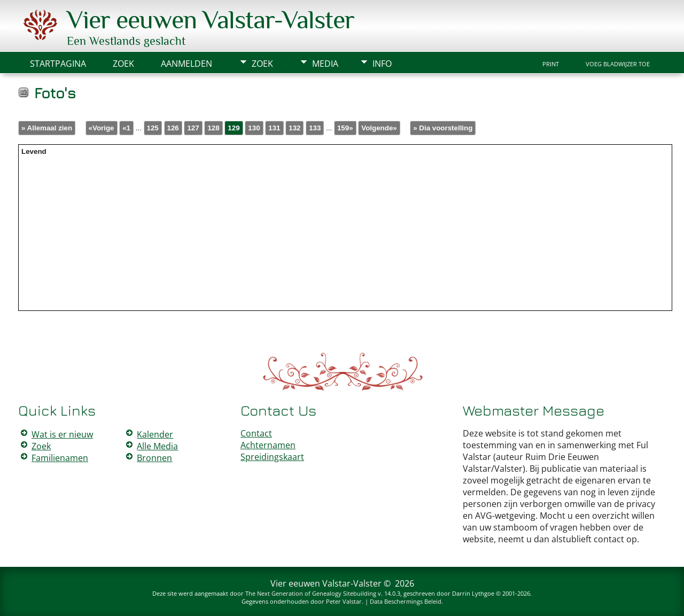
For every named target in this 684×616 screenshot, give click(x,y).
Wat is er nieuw (62, 434)
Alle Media (157, 446)
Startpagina (58, 64)
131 (274, 128)
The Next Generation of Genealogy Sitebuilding (311, 593)
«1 (126, 128)
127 (193, 128)
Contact (256, 433)
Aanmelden (186, 64)
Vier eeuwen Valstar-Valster (211, 20)
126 (173, 128)
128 (213, 128)
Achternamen (268, 445)
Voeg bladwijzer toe (618, 64)
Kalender (155, 434)
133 (315, 128)
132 (294, 128)
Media (325, 64)
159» (345, 128)
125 (153, 128)
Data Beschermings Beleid (406, 601)
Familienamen (60, 458)
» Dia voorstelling (443, 128)
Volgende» (379, 128)
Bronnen (154, 458)
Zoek (262, 64)
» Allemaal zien (47, 128)
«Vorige (102, 128)
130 (254, 128)
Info (382, 64)
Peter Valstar (344, 601)
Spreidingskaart (272, 457)
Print (551, 64)
